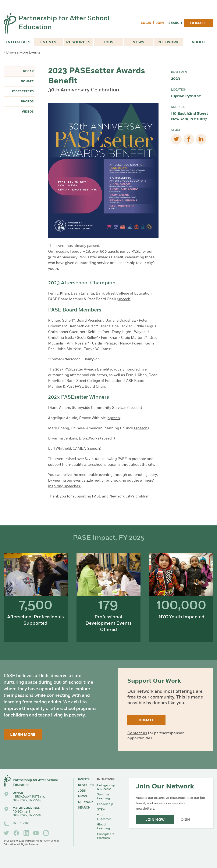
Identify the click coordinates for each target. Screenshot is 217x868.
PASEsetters (23, 92)
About (198, 42)
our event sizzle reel (83, 481)
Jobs (108, 42)
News (138, 42)
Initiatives (18, 42)
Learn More (23, 735)
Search (175, 23)
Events (48, 42)
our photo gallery (143, 475)
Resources (78, 42)
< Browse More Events (22, 53)
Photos (27, 102)
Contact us (137, 733)
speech (124, 299)
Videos (28, 112)
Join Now (155, 820)
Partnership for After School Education (64, 23)
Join (160, 23)
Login (146, 23)
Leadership (105, 804)
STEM (101, 810)
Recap (28, 71)
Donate (198, 23)
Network (169, 42)
